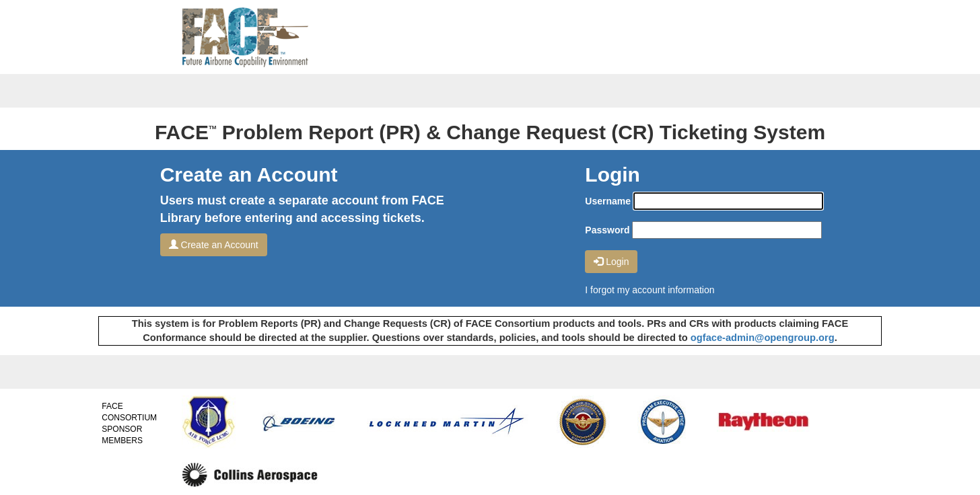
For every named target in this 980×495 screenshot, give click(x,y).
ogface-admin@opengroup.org (763, 338)
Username (608, 201)
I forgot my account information (650, 290)
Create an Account (214, 245)
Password (607, 230)
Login (611, 262)
